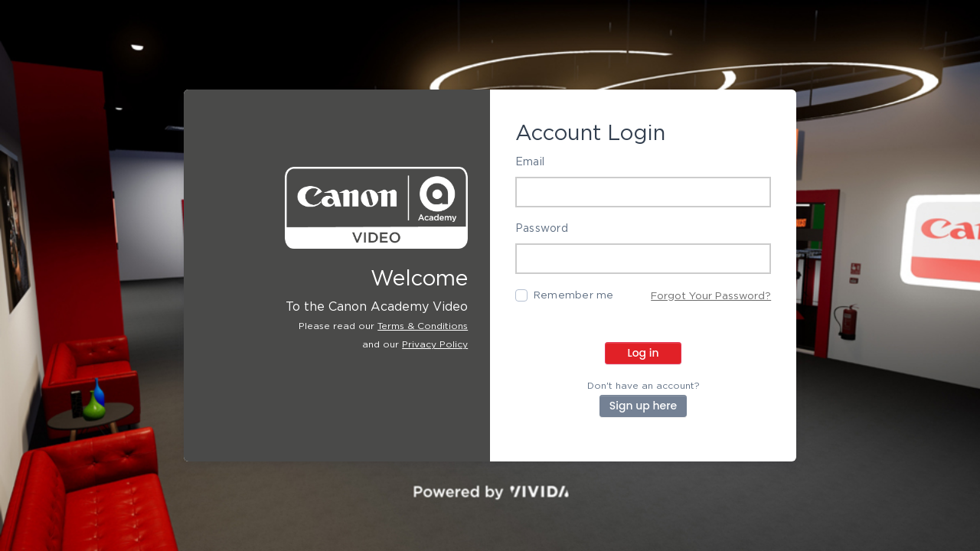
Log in (643, 353)
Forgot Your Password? (711, 296)
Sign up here (643, 406)
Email (530, 162)
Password (542, 229)
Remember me (574, 295)
